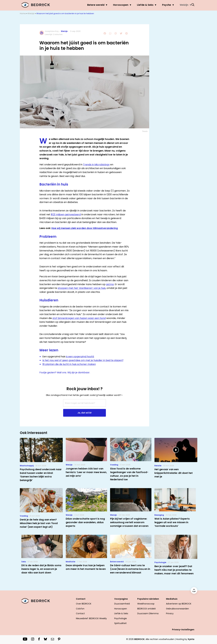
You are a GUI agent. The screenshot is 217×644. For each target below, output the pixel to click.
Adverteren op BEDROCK (179, 604)
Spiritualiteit (120, 623)
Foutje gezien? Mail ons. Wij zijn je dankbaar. (65, 372)
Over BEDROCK (84, 604)
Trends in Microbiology (96, 165)
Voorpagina (121, 599)
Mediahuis (172, 599)
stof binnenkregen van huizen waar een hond (79, 318)
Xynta (191, 639)
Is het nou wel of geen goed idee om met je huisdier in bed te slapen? (83, 360)
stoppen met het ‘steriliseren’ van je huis (82, 288)
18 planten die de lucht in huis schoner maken (69, 364)
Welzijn (178, 5)
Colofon (80, 609)
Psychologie (121, 618)
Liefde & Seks (139, 5)
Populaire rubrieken (148, 599)
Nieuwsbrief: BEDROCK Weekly (91, 618)
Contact (81, 599)
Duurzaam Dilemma (148, 613)
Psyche (161, 5)
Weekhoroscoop (146, 604)
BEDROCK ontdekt (147, 609)
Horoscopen (115, 5)
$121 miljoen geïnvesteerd (66, 214)
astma (110, 284)
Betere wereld (90, 5)
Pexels (145, 131)
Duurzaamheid (122, 604)
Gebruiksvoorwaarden (177, 609)
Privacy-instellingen (183, 630)
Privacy (170, 613)
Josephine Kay (52, 31)
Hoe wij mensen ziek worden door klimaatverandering (85, 228)
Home (23, 13)
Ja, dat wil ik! (85, 413)
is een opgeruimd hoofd (80, 357)
